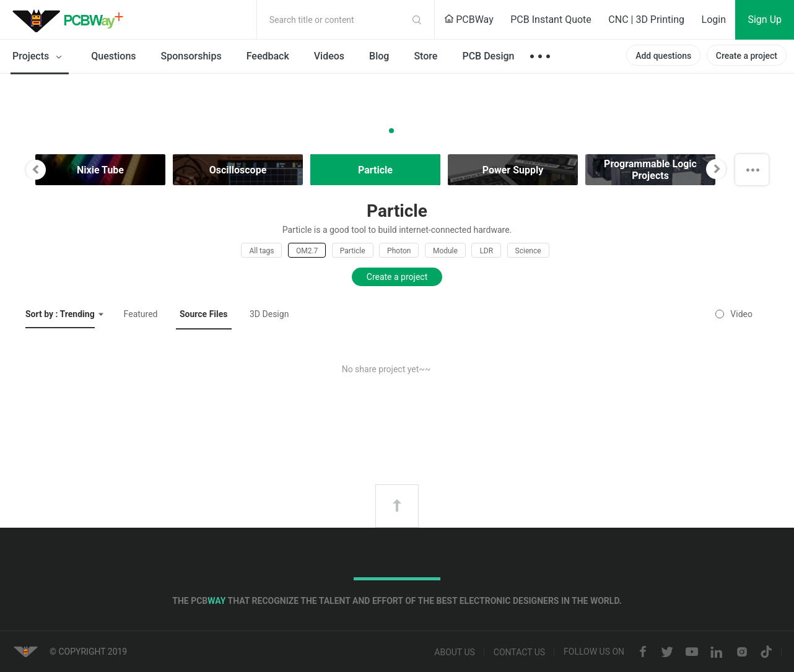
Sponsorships (191, 56)
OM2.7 (307, 251)
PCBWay (469, 20)
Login (714, 20)
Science (528, 251)
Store (425, 56)
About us (455, 652)
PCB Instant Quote (551, 20)
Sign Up (765, 20)
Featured (141, 314)
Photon (399, 251)
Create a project (747, 56)
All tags (261, 251)
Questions (113, 56)
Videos (329, 56)
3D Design (269, 314)
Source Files (204, 314)
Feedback (268, 56)
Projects (39, 57)
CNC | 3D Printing (646, 20)
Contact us (519, 652)
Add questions (663, 56)
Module (445, 251)
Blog (379, 56)
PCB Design (488, 56)
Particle (353, 251)
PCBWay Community (71, 20)
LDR (486, 251)
